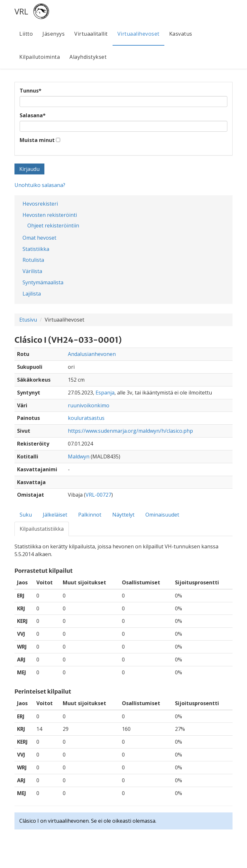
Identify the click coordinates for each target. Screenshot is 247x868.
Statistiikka (36, 249)
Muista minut (37, 140)
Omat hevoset (39, 238)
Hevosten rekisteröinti (50, 215)
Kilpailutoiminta (40, 57)
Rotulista (33, 260)
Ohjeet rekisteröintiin (53, 226)
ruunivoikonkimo (89, 405)
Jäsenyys (54, 34)
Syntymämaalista (43, 282)
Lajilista (32, 294)
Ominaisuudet (162, 515)
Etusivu (28, 320)
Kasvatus (181, 34)
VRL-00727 (98, 495)
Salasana (33, 115)
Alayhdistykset (88, 57)
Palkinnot (90, 515)
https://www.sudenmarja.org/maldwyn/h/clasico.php (130, 431)
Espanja (105, 393)
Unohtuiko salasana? (40, 185)
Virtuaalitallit (91, 34)
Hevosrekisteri (40, 204)
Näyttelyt (123, 515)
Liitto (26, 34)
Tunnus (31, 91)
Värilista (32, 271)
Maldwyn (79, 456)
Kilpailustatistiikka (42, 529)
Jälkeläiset (55, 515)
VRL (21, 11)
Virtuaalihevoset (138, 34)
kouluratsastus (86, 418)
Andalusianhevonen (92, 354)
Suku (26, 515)
